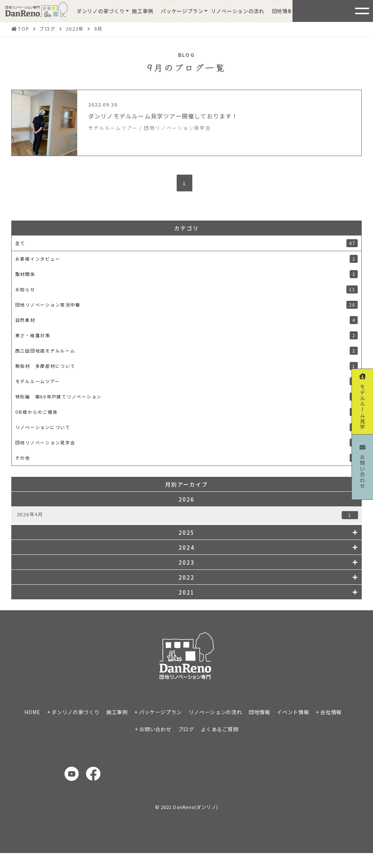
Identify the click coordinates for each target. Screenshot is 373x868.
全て (187, 243)
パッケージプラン (182, 11)
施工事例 (143, 11)
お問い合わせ (155, 729)
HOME (32, 712)
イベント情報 (293, 712)
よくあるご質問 (219, 729)
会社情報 (331, 712)
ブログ (186, 729)
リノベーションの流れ (238, 11)
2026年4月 (188, 515)
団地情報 (282, 11)
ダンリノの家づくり (101, 11)
